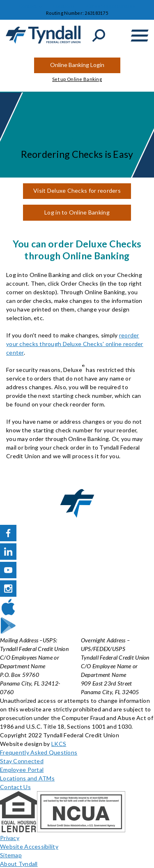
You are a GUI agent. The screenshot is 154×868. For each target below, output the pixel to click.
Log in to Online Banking (77, 212)
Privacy (10, 838)
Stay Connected (22, 761)
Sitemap (11, 855)
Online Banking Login (77, 65)
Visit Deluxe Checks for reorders (77, 190)
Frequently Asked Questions (39, 752)
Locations (64, 6)
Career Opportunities (111, 6)
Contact (28, 6)
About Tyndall (19, 864)
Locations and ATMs (27, 778)
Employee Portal (22, 770)
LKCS (59, 744)
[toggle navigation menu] (140, 36)
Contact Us (15, 787)
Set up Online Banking (77, 79)
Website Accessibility (29, 846)
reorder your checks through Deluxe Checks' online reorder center (75, 344)
